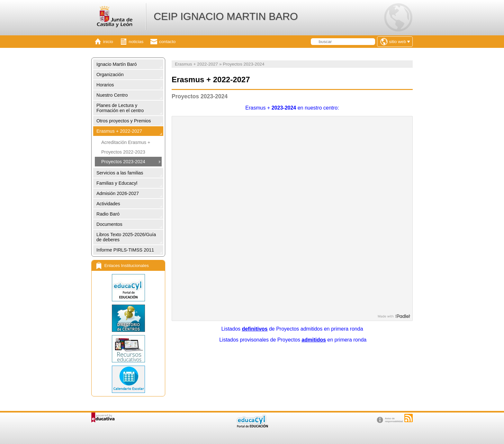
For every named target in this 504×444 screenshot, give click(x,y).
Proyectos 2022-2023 (123, 152)
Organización (110, 75)
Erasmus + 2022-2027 (119, 131)
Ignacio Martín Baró (117, 64)
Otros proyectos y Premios (124, 121)
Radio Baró (108, 214)
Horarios (105, 85)
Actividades (108, 204)
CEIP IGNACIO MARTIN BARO (226, 16)
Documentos (109, 224)
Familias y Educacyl (117, 183)
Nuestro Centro (112, 95)
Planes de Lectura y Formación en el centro (120, 108)
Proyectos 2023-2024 (123, 162)
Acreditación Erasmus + (126, 142)
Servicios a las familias (120, 173)
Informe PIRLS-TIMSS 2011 (125, 250)
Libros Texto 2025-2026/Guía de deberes (126, 237)
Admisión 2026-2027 (118, 193)
